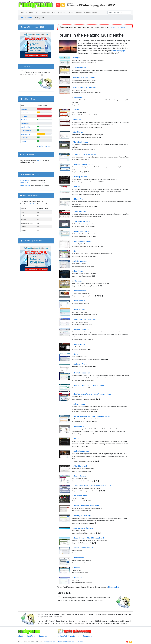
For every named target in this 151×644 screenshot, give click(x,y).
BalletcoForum (80, 301)
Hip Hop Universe (81, 177)
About (20, 636)
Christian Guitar (80, 291)
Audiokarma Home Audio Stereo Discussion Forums (93, 486)
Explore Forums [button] (59, 12)
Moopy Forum (79, 199)
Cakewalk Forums (81, 364)
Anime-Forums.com (81, 451)
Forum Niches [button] (75, 12)
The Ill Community (81, 466)
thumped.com (79, 558)
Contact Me (43, 636)
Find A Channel (25, 180)
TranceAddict (78, 97)
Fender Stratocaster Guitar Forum (86, 506)
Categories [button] (44, 12)
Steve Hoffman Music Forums (85, 154)
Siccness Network (81, 496)
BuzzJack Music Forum (83, 329)
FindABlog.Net (114, 587)
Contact (80, 642)
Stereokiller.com (80, 211)
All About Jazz (80, 404)
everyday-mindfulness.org (84, 528)
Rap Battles (78, 271)
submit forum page (118, 51)
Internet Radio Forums (82, 241)
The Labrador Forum (81, 142)
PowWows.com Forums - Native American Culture (92, 394)
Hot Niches (34, 204)
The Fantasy (79, 281)
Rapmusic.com (80, 344)
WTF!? (77, 439)
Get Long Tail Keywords (66, 636)
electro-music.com (81, 261)
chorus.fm (77, 120)
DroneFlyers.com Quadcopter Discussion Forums (92, 416)
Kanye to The (79, 426)
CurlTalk (77, 187)
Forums (77, 568)
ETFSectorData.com (117, 27)
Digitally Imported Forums (84, 164)
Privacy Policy (50, 642)
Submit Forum (31, 636)
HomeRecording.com (82, 373)
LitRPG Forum (79, 578)
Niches (29, 18)
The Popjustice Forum (82, 221)
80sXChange (78, 132)
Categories (77, 58)
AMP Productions (80, 68)
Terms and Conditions (66, 642)
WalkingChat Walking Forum (85, 516)
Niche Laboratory (25, 185)
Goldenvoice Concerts (82, 231)
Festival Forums (80, 476)
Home (24, 12)
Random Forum (90, 12)
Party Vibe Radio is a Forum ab (85, 87)
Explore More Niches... (46, 146)
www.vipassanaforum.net (84, 548)
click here (40, 160)
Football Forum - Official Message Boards (89, 538)
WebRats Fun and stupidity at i (85, 319)
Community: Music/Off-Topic (84, 78)
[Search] (119, 13)
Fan (76, 251)
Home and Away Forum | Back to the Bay (89, 385)
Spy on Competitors (85, 636)
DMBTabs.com (80, 310)
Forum (77, 354)
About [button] (32, 12)
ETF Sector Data (25, 183)
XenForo (76, 110)
